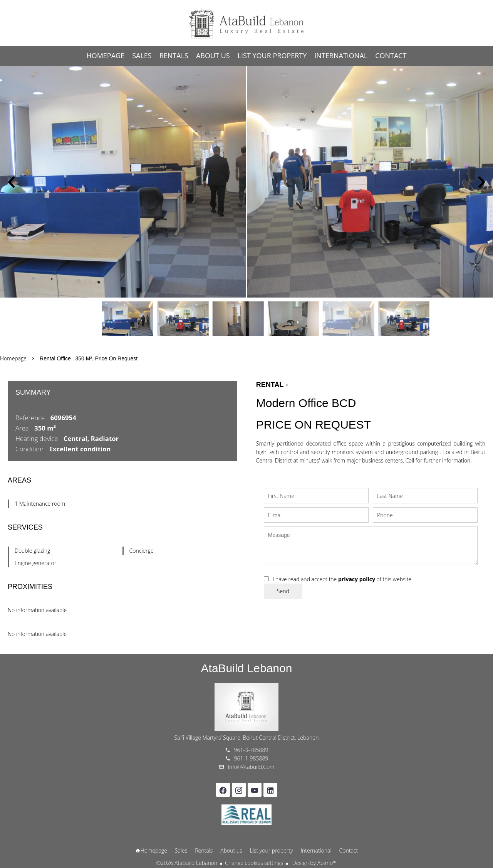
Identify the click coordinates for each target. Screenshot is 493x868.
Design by (314, 863)
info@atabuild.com (251, 767)
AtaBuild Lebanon (247, 668)
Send (283, 591)
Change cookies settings (254, 863)
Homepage (246, 23)
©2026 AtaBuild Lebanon (187, 863)
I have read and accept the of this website (342, 579)
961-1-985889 (251, 758)
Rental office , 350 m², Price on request (89, 358)
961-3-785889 (251, 750)
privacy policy (357, 579)
